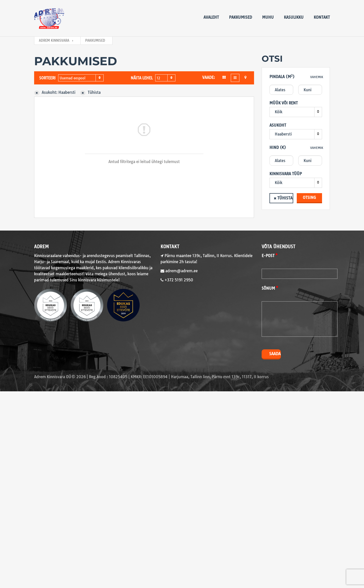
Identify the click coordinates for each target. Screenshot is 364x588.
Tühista (285, 198)
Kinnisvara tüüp (286, 174)
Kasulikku (294, 17)
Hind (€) (278, 148)
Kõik (279, 112)
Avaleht (211, 17)
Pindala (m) (282, 76)
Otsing (309, 198)
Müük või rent (284, 103)
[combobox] (81, 78)
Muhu (268, 17)
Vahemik (317, 77)
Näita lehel (142, 78)
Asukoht (278, 125)
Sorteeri (47, 78)
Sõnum (268, 288)
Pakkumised (241, 17)
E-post (268, 256)
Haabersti (283, 134)
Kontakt (322, 17)
